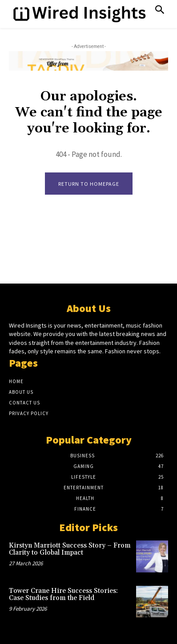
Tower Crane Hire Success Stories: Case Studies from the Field (63, 595)
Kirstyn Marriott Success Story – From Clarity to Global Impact (70, 549)
